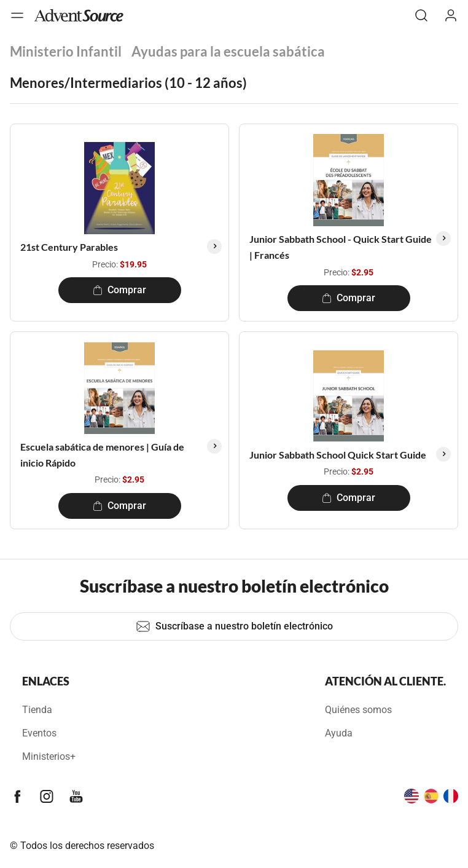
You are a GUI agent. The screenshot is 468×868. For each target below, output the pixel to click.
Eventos (39, 733)
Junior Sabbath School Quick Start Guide (338, 455)
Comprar (119, 290)
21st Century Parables (69, 247)
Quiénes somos (358, 710)
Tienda (37, 710)
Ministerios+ (49, 756)
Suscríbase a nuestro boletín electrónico (234, 626)
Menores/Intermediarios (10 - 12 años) (128, 83)
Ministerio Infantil (66, 51)
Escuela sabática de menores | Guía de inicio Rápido (102, 455)
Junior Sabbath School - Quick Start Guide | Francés (341, 247)
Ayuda (339, 733)
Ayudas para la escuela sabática (228, 51)
